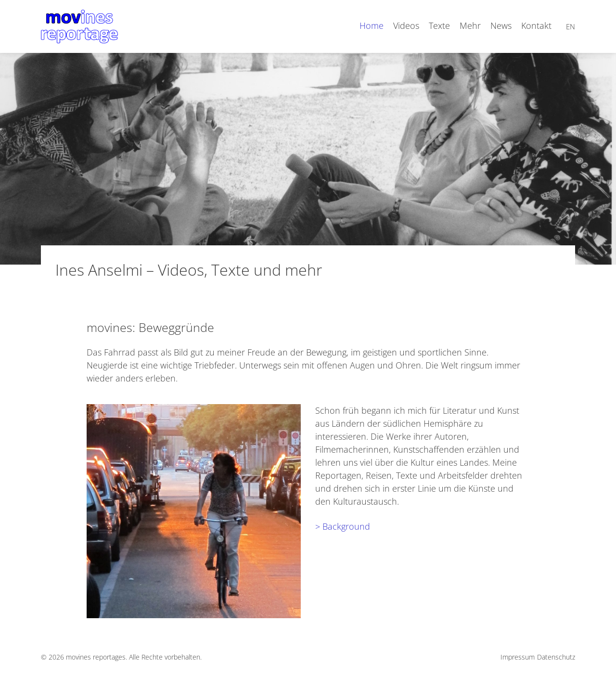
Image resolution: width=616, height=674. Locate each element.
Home (372, 25)
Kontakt (536, 25)
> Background (343, 526)
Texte (439, 25)
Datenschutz (556, 657)
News (501, 25)
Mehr (470, 25)
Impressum (518, 657)
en (571, 26)
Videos (406, 25)
